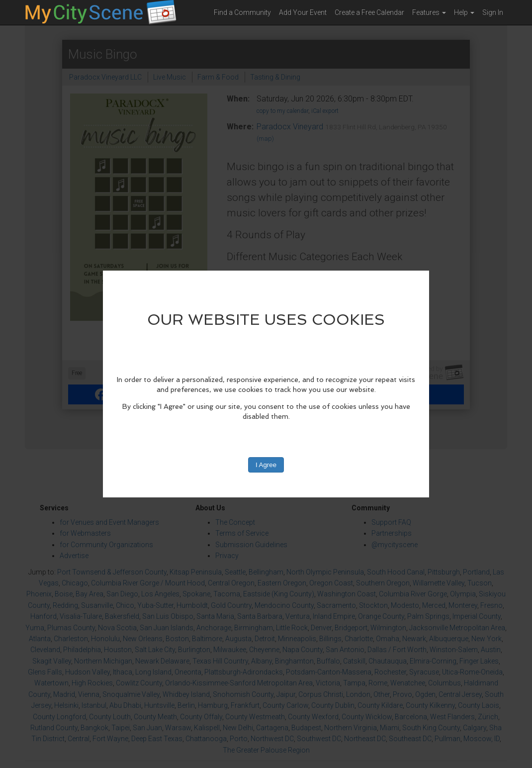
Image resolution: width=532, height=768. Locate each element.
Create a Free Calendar (369, 12)
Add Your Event (303, 12)
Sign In (493, 12)
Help (464, 12)
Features (429, 12)
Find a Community (242, 12)
